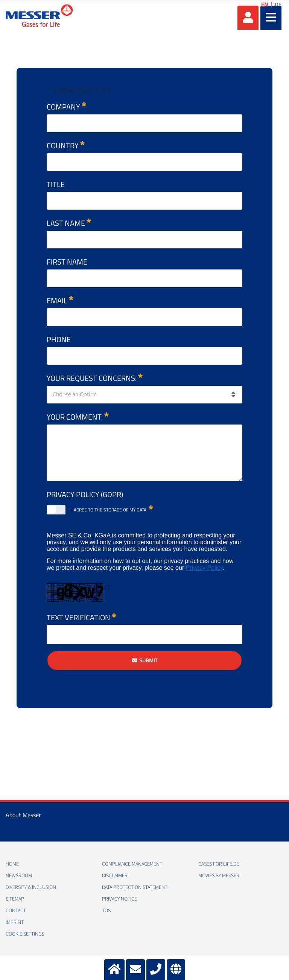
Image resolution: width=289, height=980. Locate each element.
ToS (106, 911)
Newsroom (19, 876)
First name (67, 262)
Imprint (15, 922)
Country (66, 145)
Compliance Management (132, 864)
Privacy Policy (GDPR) (85, 494)
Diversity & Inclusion (31, 887)
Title (56, 184)
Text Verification (81, 616)
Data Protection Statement (135, 887)
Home (12, 864)
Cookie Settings (25, 934)
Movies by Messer (219, 876)
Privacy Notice (119, 899)
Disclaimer (115, 876)
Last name (69, 223)
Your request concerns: (95, 378)
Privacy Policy (204, 568)
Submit (148, 660)
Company (66, 107)
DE (278, 5)
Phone (59, 339)
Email (60, 301)
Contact (16, 911)
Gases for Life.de (219, 864)
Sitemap (15, 899)
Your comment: (78, 417)
